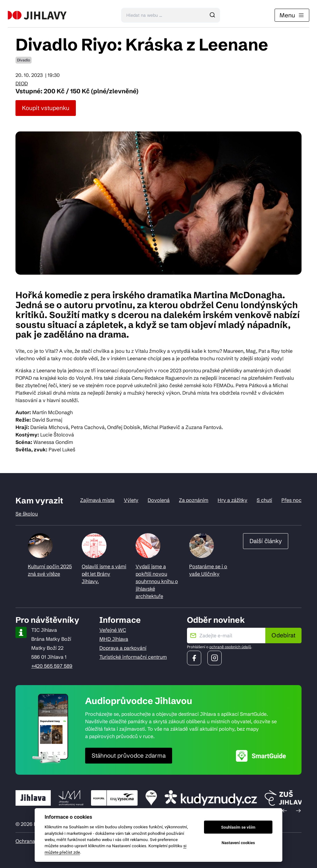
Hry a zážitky (232, 500)
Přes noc (291, 500)
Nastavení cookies (238, 843)
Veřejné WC (113, 630)
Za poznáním (194, 500)
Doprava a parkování (123, 648)
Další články (266, 541)
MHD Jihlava (114, 639)
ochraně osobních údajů (230, 647)
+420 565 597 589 (52, 666)
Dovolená (159, 500)
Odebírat (283, 635)
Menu (292, 15)
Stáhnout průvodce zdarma (129, 755)
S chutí (264, 500)
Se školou (27, 514)
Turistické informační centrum (133, 657)
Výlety (131, 500)
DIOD (22, 83)
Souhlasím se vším (238, 827)
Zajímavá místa (97, 500)
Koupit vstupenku (46, 108)
